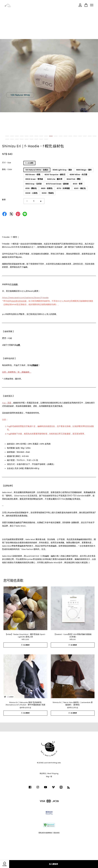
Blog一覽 (49, 777)
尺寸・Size (7, 163)
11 (56, 136)
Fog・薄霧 (7, 403)
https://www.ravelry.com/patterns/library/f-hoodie (25, 298)
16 (80, 136)
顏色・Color (7, 169)
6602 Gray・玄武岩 (34, 184)
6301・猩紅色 (80, 188)
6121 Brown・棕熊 (33, 174)
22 (17, 139)
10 (51, 136)
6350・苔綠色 (48, 193)
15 (75, 136)
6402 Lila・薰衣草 (55, 179)
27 (41, 139)
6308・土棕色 (31, 193)
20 (7, 139)
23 (22, 139)
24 (27, 139)
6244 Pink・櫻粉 (74, 179)
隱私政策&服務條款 (45, 833)
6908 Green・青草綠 (34, 179)
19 (95, 136)
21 (12, 139)
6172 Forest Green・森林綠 (57, 184)
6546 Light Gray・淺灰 (62, 170)
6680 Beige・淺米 (84, 170)
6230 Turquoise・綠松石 (55, 174)
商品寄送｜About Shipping (49, 774)
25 (31, 139)
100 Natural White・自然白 (37, 170)
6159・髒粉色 (31, 188)
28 (46, 139)
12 (61, 136)
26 (36, 139)
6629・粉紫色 (47, 188)
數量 (4, 200)
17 (85, 136)
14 (70, 136)
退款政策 (56, 833)
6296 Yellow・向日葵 (78, 174)
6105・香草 (78, 184)
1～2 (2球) (29, 163)
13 (65, 136)
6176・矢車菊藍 (63, 188)
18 (90, 136)
